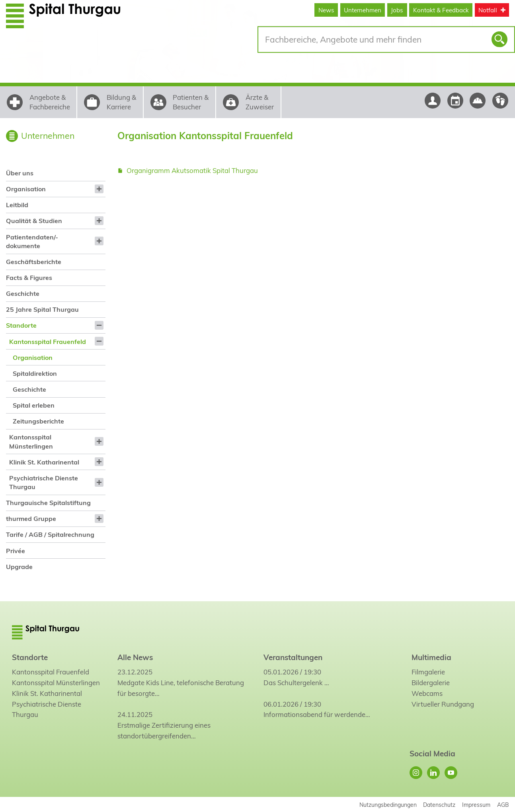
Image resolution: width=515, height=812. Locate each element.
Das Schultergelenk (293, 683)
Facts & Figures (29, 278)
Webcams (427, 693)
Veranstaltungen (293, 657)
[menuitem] (56, 173)
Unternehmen (363, 10)
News (326, 10)
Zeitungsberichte (38, 421)
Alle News (135, 657)
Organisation (26, 189)
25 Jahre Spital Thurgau (42, 309)
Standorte (21, 325)
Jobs (397, 10)
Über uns (20, 173)
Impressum (476, 805)
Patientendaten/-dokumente (32, 241)
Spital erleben (34, 405)
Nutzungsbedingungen (388, 805)
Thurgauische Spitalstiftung (48, 503)
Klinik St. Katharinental (44, 462)
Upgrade (19, 567)
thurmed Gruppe (31, 519)
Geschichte (23, 293)
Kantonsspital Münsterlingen (31, 441)
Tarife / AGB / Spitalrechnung (50, 534)
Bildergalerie (431, 683)
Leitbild (17, 205)
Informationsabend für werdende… (317, 714)
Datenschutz (439, 805)
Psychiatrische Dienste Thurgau (44, 482)
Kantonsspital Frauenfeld (48, 342)
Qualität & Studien (34, 221)
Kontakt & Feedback (441, 10)
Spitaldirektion (35, 373)
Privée (16, 551)
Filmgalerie (428, 672)
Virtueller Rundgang (443, 704)
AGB (503, 805)
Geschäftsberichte (34, 262)
